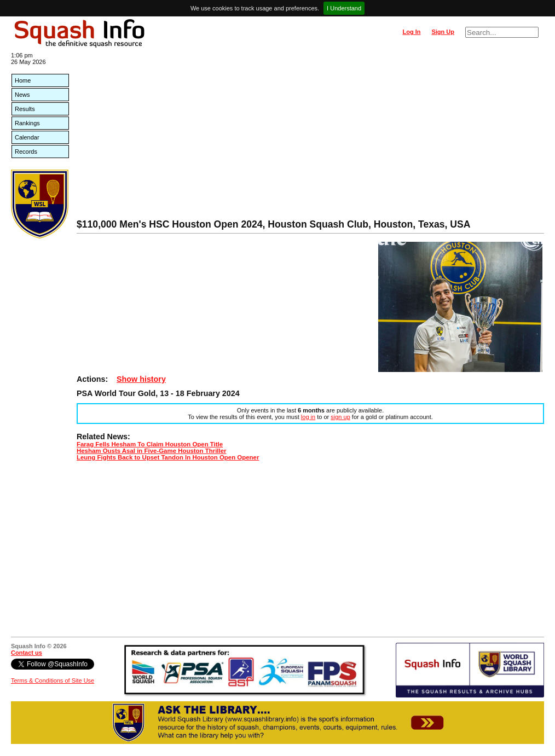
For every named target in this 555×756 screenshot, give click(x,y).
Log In (411, 32)
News (22, 95)
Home (23, 80)
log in (308, 417)
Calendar (27, 137)
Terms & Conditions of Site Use (53, 681)
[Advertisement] (310, 137)
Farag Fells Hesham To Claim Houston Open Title (150, 444)
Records (26, 152)
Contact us (27, 653)
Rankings (27, 123)
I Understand (344, 8)
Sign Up (443, 32)
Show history (141, 379)
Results (25, 109)
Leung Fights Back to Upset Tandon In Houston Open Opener (168, 457)
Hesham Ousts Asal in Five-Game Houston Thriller (152, 451)
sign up (340, 417)
